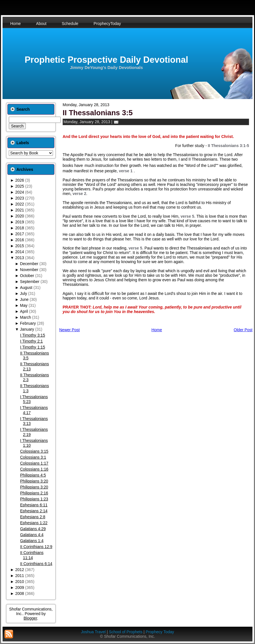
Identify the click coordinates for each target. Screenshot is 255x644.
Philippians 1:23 (34, 499)
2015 (20, 246)
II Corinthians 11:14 (32, 555)
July (24, 293)
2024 (20, 192)
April (24, 311)
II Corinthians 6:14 (36, 564)
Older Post (243, 330)
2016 (20, 240)
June (24, 299)
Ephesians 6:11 (34, 505)
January (27, 329)
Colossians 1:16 (34, 469)
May (24, 305)
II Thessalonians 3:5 (98, 113)
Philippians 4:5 (33, 475)
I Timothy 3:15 (33, 335)
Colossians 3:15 (34, 451)
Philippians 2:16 (34, 493)
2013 (20, 258)
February (28, 323)
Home (157, 330)
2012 (20, 570)
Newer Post (69, 330)
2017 (20, 234)
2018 (20, 228)
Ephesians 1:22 (34, 523)
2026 (20, 180)
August (26, 288)
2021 (20, 210)
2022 (20, 204)
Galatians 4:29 (33, 529)
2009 (20, 588)
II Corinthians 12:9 (36, 547)
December (29, 264)
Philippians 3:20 (34, 481)
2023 (20, 198)
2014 (20, 252)
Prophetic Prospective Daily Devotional (106, 60)
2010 (20, 582)
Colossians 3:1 (33, 457)
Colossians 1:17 (34, 463)
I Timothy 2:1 (31, 341)
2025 (20, 186)
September (30, 282)
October (27, 276)
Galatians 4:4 (32, 535)
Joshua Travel (93, 632)
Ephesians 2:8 (33, 517)
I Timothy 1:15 (33, 347)
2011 (20, 576)
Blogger (30, 618)
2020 (20, 216)
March (26, 317)
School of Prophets (126, 632)
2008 (20, 593)
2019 (20, 222)
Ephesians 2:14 (34, 511)
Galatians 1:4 (32, 541)
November (29, 270)
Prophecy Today (160, 632)
